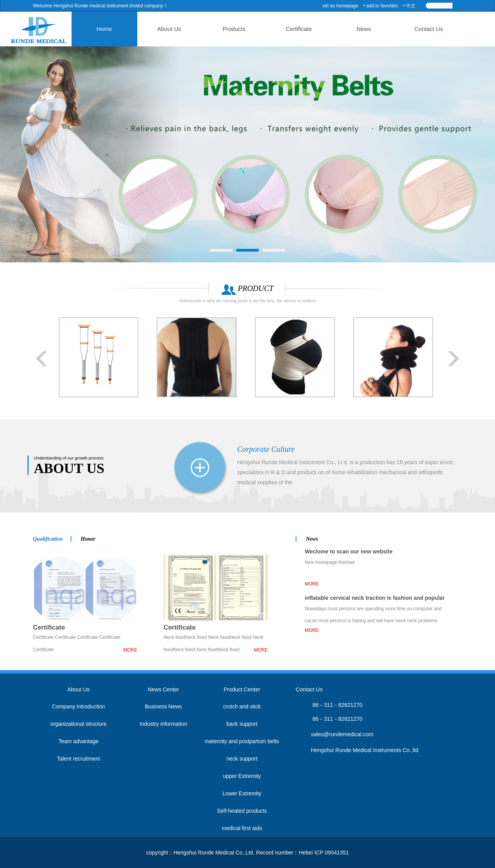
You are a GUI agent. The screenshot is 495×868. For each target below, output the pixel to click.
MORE (130, 650)
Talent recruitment (78, 759)
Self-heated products (242, 811)
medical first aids (242, 828)
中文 (411, 6)
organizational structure (79, 724)
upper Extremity (242, 776)
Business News (164, 706)
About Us (176, 29)
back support (242, 724)
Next (453, 359)
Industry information (163, 724)
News (353, 29)
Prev (42, 359)
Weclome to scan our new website (349, 551)
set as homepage (340, 6)
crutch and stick (242, 706)
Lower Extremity (242, 793)
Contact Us (411, 29)
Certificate (294, 29)
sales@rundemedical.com (342, 734)
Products (235, 29)
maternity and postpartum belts (242, 741)
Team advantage (79, 741)
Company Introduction (79, 706)
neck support (242, 759)
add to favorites (382, 6)
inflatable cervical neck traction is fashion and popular (375, 598)
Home (118, 29)
